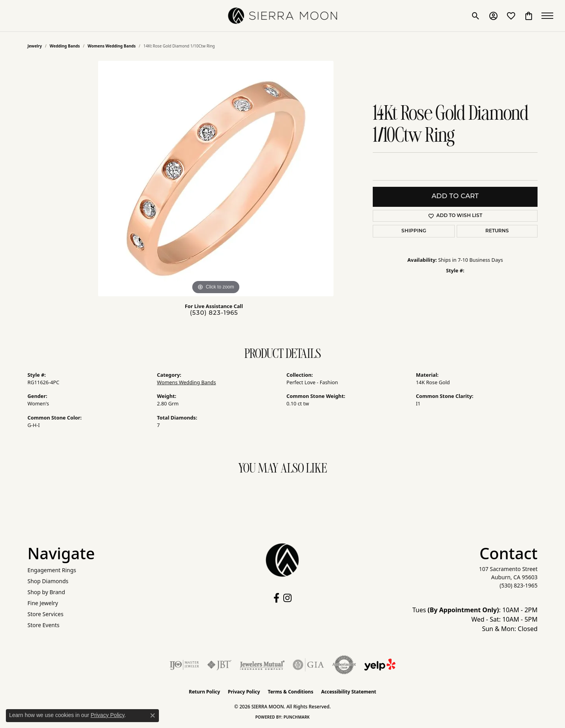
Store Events (43, 625)
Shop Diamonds (48, 581)
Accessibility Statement (348, 692)
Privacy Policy (244, 692)
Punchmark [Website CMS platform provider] (297, 717)
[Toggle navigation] (549, 16)
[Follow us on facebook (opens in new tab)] (276, 598)
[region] (216, 179)
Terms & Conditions (291, 692)
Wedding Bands (65, 46)
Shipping (414, 231)
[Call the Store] (519, 585)
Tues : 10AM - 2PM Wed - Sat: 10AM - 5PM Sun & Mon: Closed (475, 619)
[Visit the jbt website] (219, 665)
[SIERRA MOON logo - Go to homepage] (282, 16)
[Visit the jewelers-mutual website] (262, 665)
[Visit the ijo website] (184, 665)
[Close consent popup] (153, 715)
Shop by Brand (46, 592)
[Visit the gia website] (308, 665)
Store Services (46, 614)
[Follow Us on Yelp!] (380, 665)
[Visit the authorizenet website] (344, 665)
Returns (497, 231)
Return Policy (204, 692)
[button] (476, 16)
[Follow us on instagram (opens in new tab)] (287, 598)
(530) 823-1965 (214, 313)
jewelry (35, 46)
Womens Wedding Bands (112, 46)
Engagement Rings (52, 570)
